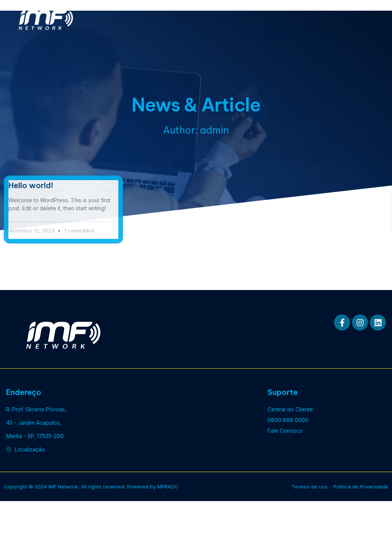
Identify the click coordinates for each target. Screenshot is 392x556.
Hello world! (31, 185)
